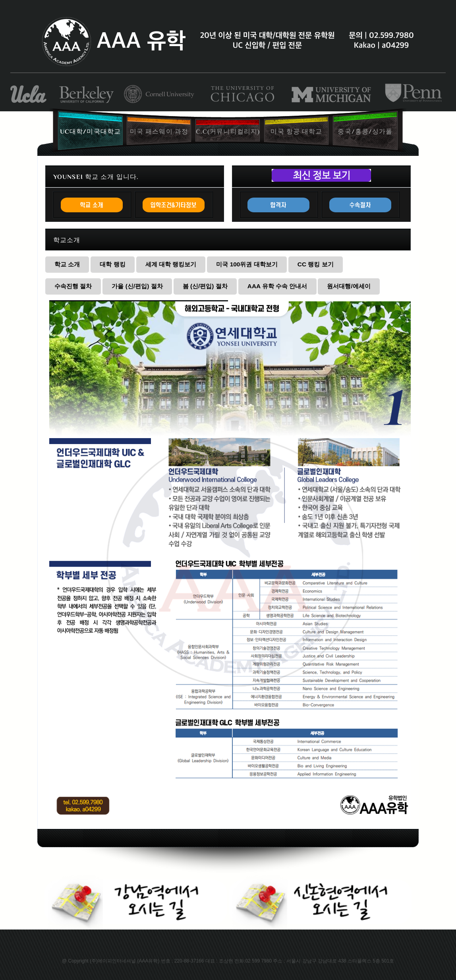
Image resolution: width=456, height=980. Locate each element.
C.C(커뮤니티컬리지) (228, 132)
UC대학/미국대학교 (90, 132)
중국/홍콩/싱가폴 (365, 132)
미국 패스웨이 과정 (159, 132)
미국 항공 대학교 (296, 132)
